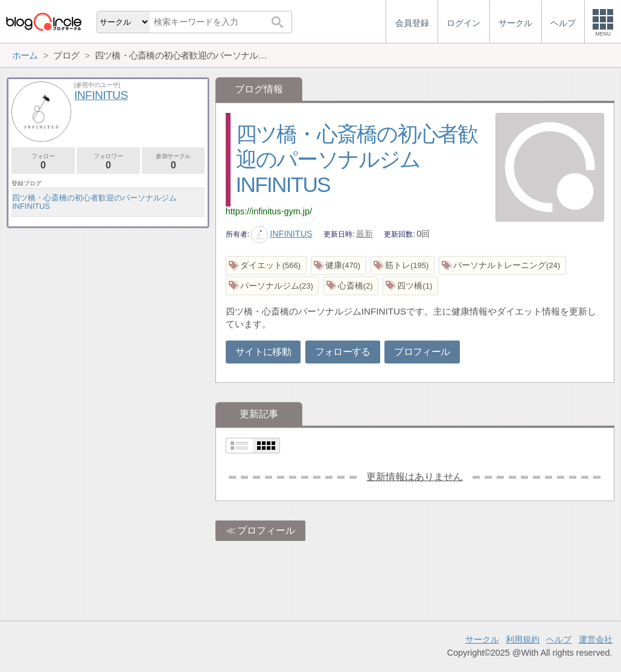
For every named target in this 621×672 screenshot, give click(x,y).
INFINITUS (282, 234)
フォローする (343, 352)
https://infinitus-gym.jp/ (269, 211)
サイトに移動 (263, 352)
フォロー (43, 162)
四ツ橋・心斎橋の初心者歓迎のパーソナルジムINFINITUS (357, 159)
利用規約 (523, 639)
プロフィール (422, 352)
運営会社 (596, 639)
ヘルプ (559, 639)
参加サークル (174, 162)
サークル (482, 639)
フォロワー (108, 162)
